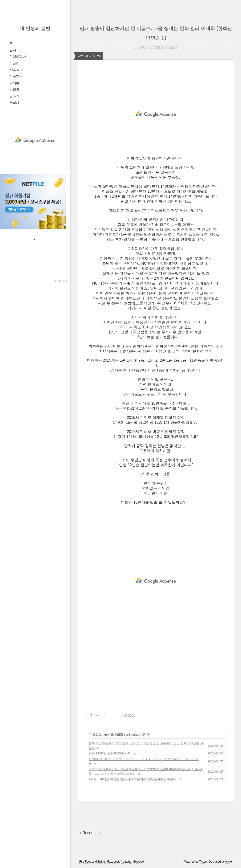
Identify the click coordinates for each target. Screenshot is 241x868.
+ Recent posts (92, 833)
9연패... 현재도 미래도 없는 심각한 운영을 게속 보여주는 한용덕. (133, 779)
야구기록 (16, 76)
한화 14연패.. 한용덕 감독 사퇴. (110, 753)
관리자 (14, 103)
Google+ (138, 862)
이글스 (14, 63)
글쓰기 (14, 96)
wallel (229, 862)
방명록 (14, 90)
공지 (13, 50)
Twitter (102, 862)
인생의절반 (18, 57)
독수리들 (117, 735)
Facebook (114, 862)
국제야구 (16, 83)
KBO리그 (16, 70)
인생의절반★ (98, 735)
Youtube (126, 862)
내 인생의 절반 (35, 28)
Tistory (203, 862)
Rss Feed (85, 862)
